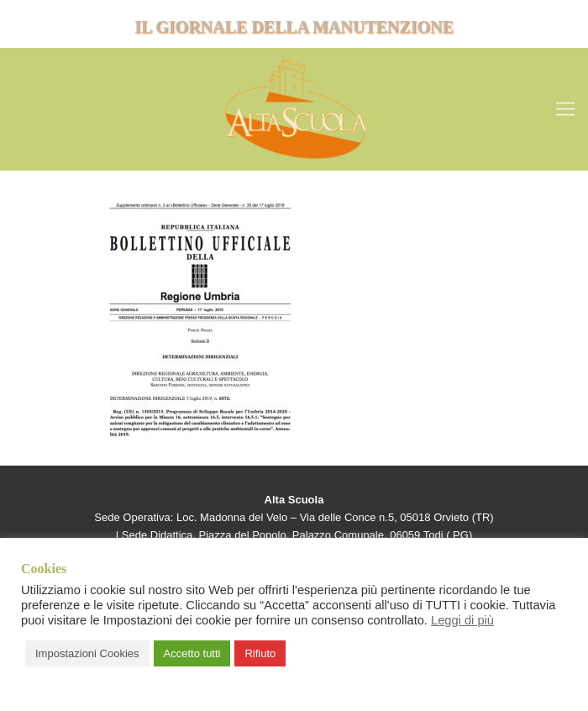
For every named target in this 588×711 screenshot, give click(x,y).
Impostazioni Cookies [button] (87, 653)
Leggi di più (462, 620)
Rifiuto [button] (260, 653)
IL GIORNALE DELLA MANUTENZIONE (294, 27)
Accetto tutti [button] (192, 653)
